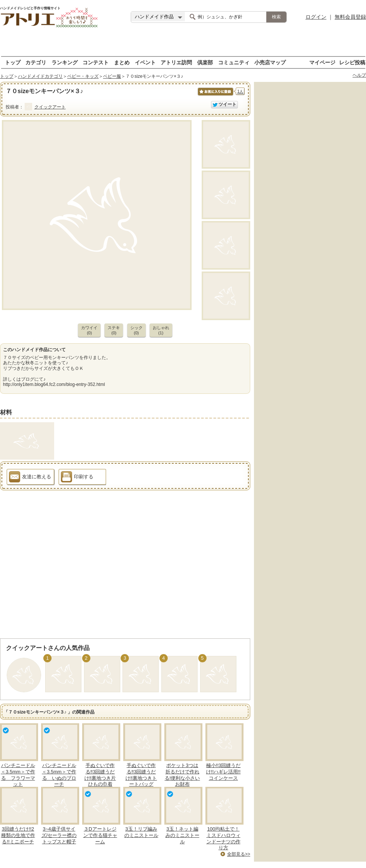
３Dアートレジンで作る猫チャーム (100, 835)
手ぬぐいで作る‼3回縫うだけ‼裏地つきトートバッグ (141, 775)
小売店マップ (270, 62)
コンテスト (96, 62)
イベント (145, 62)
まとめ (122, 62)
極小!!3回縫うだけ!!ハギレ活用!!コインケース (223, 772)
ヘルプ (359, 75)
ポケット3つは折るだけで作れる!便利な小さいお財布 (182, 775)
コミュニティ (234, 62)
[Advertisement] (183, 45)
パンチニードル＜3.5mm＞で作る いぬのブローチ (59, 775)
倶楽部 (205, 62)
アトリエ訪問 (176, 62)
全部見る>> (239, 854)
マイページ (322, 62)
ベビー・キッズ (83, 76)
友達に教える (30, 478)
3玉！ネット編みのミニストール (182, 835)
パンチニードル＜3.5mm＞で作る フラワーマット (18, 775)
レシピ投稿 (352, 62)
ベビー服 (112, 76)
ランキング (65, 62)
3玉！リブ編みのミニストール (141, 832)
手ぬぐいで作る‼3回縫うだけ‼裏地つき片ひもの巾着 (100, 775)
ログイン (316, 17)
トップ (13, 62)
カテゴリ (36, 62)
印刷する (77, 478)
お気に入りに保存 (215, 96)
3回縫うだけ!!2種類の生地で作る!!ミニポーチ (18, 835)
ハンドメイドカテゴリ (40, 76)
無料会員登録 (350, 17)
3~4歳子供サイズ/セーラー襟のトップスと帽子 (59, 835)
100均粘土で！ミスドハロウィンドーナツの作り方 (224, 838)
